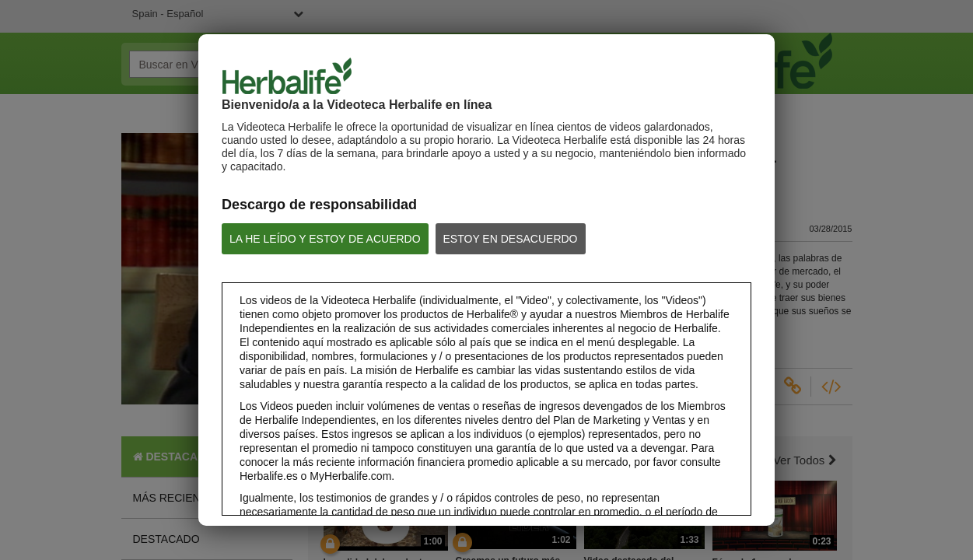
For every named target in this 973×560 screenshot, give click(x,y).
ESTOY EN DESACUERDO (511, 239)
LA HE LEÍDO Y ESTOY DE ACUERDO (325, 239)
